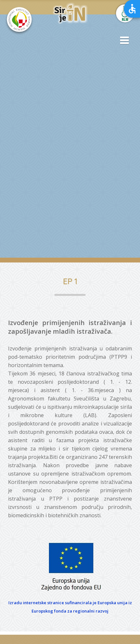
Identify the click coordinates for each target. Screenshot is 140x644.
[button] (122, 41)
